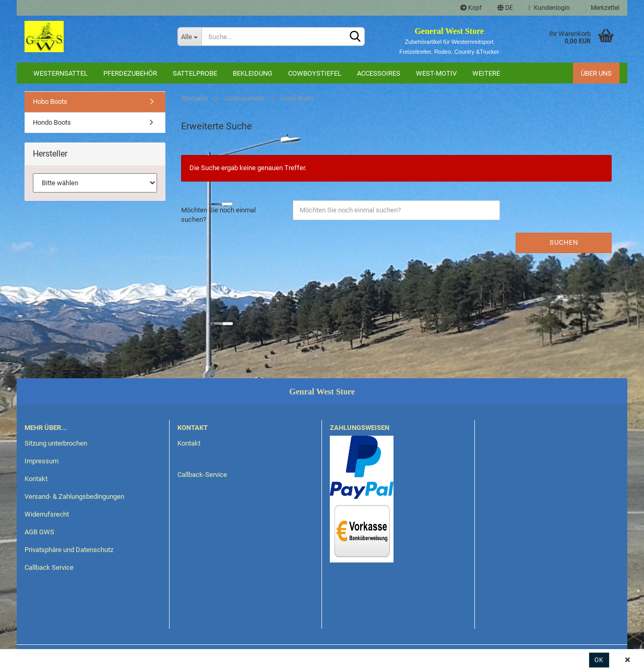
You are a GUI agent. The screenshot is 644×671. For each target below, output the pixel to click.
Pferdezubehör (130, 73)
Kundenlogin (549, 8)
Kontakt (36, 479)
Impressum (41, 461)
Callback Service (49, 567)
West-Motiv (436, 73)
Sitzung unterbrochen (56, 443)
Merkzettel (603, 8)
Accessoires (379, 73)
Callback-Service (202, 475)
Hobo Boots (50, 101)
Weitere (486, 73)
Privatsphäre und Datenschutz (69, 550)
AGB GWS (39, 532)
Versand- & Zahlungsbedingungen (74, 496)
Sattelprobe (195, 73)
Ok (599, 660)
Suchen (564, 242)
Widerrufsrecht (47, 514)
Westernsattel (61, 73)
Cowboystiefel (315, 73)
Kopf (471, 8)
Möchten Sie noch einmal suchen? (218, 215)
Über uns (596, 73)
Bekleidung (253, 73)
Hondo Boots (52, 122)
